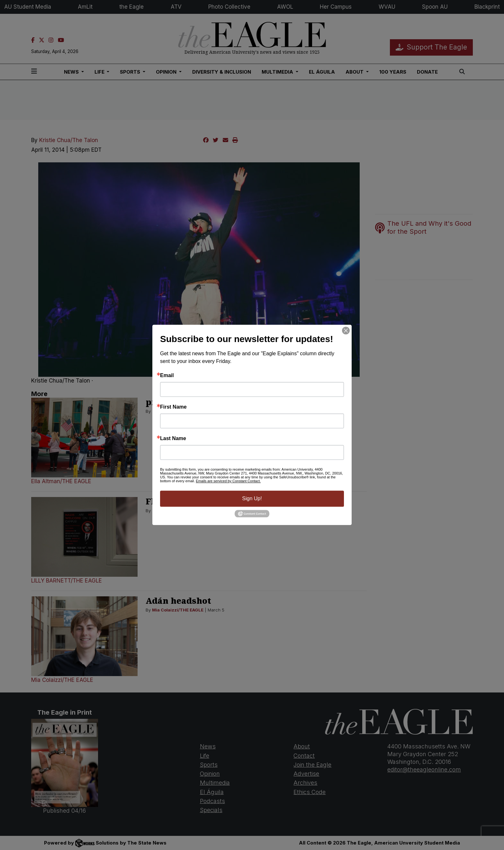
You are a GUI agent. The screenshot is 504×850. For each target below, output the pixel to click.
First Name (173, 407)
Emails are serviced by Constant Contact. (228, 481)
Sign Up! (252, 498)
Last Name (173, 439)
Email (167, 375)
